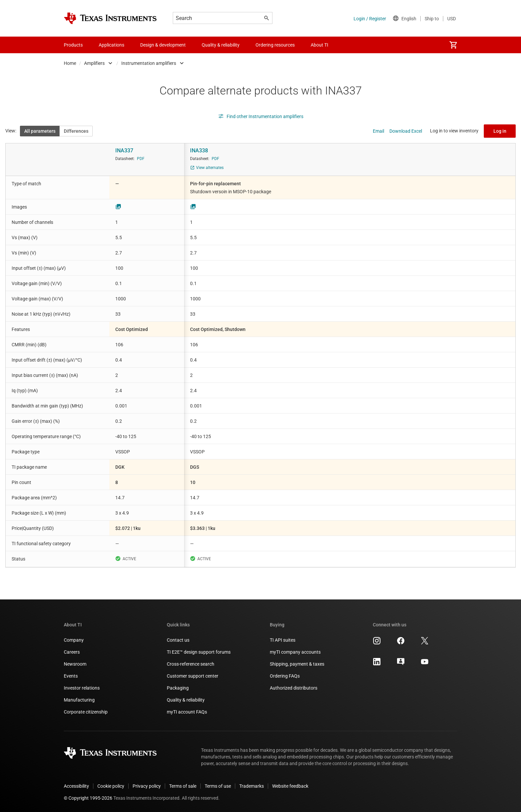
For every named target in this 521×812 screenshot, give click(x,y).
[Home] (110, 18)
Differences (76, 131)
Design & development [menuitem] (163, 45)
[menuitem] (453, 45)
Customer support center (193, 676)
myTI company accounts (295, 652)
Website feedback (290, 786)
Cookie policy (111, 786)
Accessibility (76, 786)
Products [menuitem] (73, 45)
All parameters (40, 131)
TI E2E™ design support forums (199, 652)
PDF (141, 159)
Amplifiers (94, 63)
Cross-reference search (191, 664)
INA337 (124, 151)
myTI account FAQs (187, 712)
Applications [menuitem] (111, 45)
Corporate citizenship (86, 712)
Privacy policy (147, 786)
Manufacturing (79, 700)
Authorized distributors (294, 688)
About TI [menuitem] (319, 45)
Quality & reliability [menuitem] (221, 45)
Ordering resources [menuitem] (275, 45)
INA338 (199, 151)
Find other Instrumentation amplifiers (261, 116)
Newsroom (75, 664)
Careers (72, 652)
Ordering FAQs (285, 676)
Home (70, 63)
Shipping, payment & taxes (297, 664)
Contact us (178, 640)
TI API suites (283, 640)
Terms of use (218, 786)
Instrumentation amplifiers (149, 63)
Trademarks (252, 786)
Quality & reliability (186, 700)
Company (74, 640)
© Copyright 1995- (88, 798)
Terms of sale (183, 786)
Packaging (178, 688)
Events (71, 676)
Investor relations (82, 688)
